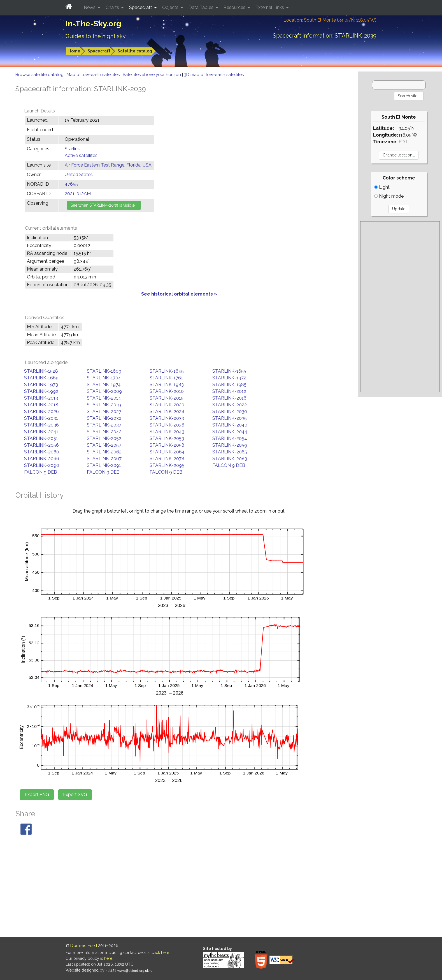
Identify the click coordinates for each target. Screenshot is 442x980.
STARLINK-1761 (166, 378)
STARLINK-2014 (104, 398)
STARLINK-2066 (42, 459)
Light (382, 187)
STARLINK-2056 (41, 445)
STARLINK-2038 (167, 425)
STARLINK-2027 (104, 411)
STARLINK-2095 (167, 465)
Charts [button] (113, 7)
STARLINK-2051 (41, 438)
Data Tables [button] (202, 7)
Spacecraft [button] (141, 7)
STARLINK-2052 (104, 438)
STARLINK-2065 (230, 452)
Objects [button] (171, 7)
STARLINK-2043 (167, 432)
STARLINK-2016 (229, 398)
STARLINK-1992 (41, 391)
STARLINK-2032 (104, 418)
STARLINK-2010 (167, 391)
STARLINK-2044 (230, 432)
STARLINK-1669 (41, 378)
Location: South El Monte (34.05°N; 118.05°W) (330, 20)
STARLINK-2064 (167, 452)
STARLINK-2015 (167, 398)
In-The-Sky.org (93, 24)
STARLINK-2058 (167, 445)
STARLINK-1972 (229, 378)
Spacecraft (99, 51)
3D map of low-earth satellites (214, 75)
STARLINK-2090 (42, 465)
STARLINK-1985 (229, 385)
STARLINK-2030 (230, 411)
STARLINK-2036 (41, 425)
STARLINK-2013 (41, 398)
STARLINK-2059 (230, 445)
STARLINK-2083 (230, 459)
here (108, 958)
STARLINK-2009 (104, 391)
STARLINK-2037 (104, 425)
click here (160, 953)
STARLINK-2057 (104, 445)
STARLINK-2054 (230, 438)
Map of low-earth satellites (94, 75)
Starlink (72, 149)
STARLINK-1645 (167, 371)
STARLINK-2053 (167, 438)
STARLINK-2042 (104, 432)
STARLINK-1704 (104, 378)
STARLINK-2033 (167, 418)
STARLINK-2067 (104, 459)
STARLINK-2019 (104, 405)
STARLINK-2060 (42, 452)
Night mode (389, 196)
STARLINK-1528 (41, 371)
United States (79, 175)
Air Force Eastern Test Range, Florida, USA (108, 165)
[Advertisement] (400, 307)
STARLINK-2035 (230, 418)
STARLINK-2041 (41, 432)
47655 (71, 184)
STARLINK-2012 (229, 391)
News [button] (90, 7)
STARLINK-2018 (41, 405)
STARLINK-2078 (167, 459)
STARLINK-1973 (41, 385)
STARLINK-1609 (104, 371)
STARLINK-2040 (230, 425)
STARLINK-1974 (104, 385)
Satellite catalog (135, 51)
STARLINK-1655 (229, 371)
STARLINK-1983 (167, 385)
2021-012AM (78, 194)
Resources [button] (235, 7)
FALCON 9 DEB (229, 465)
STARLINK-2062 (104, 452)
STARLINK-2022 (230, 405)
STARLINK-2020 (167, 405)
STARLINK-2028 (167, 411)
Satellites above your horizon (152, 75)
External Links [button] (270, 7)
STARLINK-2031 (41, 418)
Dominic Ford (84, 946)
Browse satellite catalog (40, 75)
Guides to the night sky (96, 36)
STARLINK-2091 (104, 465)
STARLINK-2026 (41, 411)
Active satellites (81, 155)
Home (74, 51)
